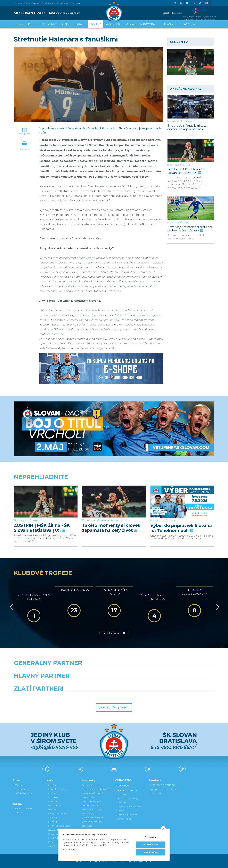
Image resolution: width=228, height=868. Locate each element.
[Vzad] (11, 607)
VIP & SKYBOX (90, 797)
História (52, 785)
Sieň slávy (53, 793)
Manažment (54, 805)
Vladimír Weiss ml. (119, 510)
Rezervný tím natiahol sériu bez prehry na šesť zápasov (190, 229)
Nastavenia (151, 837)
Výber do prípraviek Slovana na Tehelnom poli (181, 518)
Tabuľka (18, 813)
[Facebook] (174, 3)
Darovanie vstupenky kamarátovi (127, 800)
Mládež (172, 510)
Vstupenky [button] (49, 24)
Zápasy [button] (80, 24)
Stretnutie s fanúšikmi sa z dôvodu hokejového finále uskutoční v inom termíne (188, 127)
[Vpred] (217, 607)
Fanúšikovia (188, 121)
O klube (52, 801)
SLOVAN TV (170, 24)
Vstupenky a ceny (91, 785)
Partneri (52, 822)
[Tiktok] (200, 3)
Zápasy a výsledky (23, 809)
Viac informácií (70, 850)
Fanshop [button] (189, 24)
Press (27, 3)
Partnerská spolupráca (60, 826)
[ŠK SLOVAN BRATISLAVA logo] (63, 13)
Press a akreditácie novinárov (58, 816)
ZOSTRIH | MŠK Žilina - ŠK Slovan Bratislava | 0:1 (186, 171)
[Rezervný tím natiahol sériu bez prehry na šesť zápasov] (191, 208)
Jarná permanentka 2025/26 (96, 789)
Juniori (186, 222)
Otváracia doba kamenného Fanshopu (165, 791)
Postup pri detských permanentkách (127, 817)
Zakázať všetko (151, 845)
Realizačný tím (21, 789)
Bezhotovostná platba (94, 809)
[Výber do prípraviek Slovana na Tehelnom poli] (182, 497)
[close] (163, 829)
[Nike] (114, 670)
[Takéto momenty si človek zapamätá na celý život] (114, 497)
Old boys (53, 797)
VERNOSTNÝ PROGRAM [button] (142, 24)
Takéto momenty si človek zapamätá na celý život (111, 518)
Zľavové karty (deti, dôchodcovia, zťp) (92, 803)
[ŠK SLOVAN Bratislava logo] (114, 11)
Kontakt (52, 809)
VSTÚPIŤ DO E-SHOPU (163, 785)
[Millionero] (140, 683)
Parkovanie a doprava (93, 818)
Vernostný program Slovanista (92, 824)
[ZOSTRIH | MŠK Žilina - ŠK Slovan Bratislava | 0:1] (191, 151)
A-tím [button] (66, 24)
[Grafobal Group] (140, 696)
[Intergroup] (88, 696)
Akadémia (113, 24)
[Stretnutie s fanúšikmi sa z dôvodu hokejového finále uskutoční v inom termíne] (191, 107)
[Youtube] (187, 3)
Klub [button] (32, 24)
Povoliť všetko (151, 852)
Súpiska (18, 785)
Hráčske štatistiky (23, 793)
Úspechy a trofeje (57, 789)
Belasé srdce (63, 3)
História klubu (114, 633)
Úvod (19, 24)
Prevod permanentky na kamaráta (129, 809)
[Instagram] (194, 3)
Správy (96, 24)
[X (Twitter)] (181, 3)
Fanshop (76, 3)
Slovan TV (187, 165)
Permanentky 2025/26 (93, 793)
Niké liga (104, 510)
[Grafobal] (88, 683)
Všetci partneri (114, 708)
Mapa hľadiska (90, 814)
